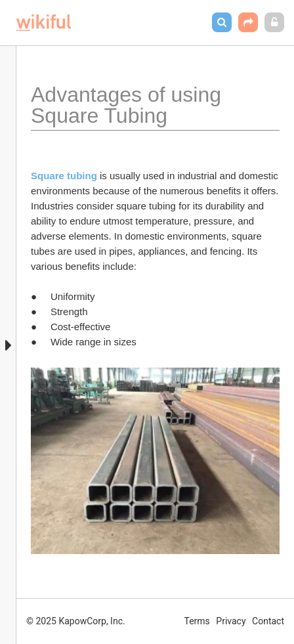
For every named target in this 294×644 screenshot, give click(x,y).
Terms (197, 621)
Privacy (231, 621)
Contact (268, 621)
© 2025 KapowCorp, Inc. (76, 621)
